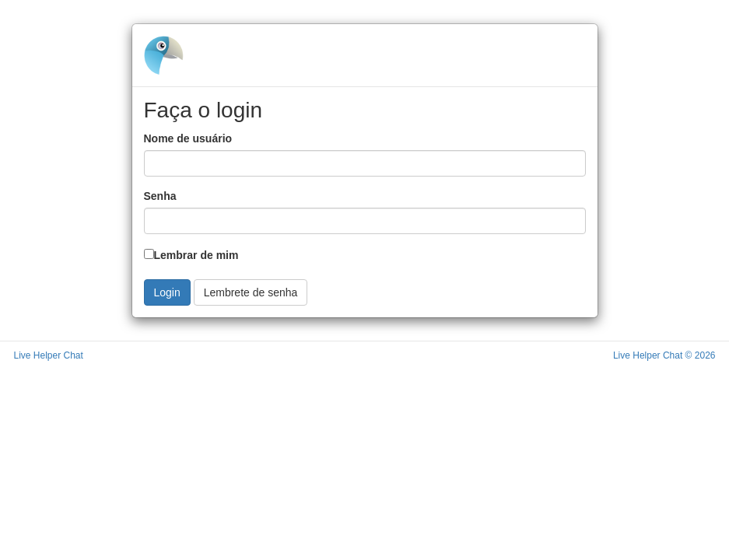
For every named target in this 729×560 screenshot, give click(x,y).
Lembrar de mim (191, 255)
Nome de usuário (188, 138)
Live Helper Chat (49, 355)
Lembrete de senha (251, 292)
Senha (160, 196)
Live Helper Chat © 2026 (664, 355)
